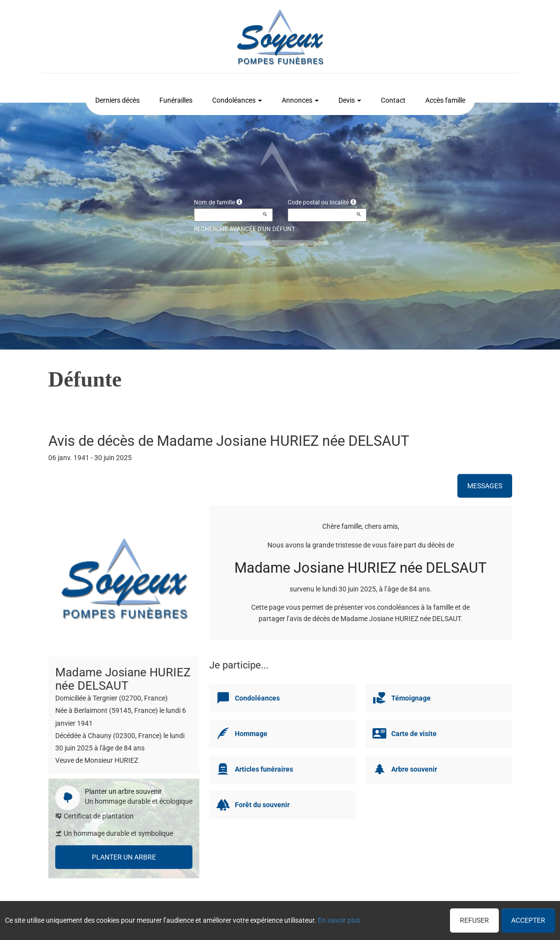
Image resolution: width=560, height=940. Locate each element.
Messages (485, 486)
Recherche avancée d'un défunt (244, 229)
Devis (350, 100)
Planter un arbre (124, 857)
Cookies (317, 919)
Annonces (300, 100)
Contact (393, 100)
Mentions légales (359, 919)
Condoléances (237, 100)
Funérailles (176, 100)
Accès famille (445, 100)
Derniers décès (117, 100)
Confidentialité (277, 919)
